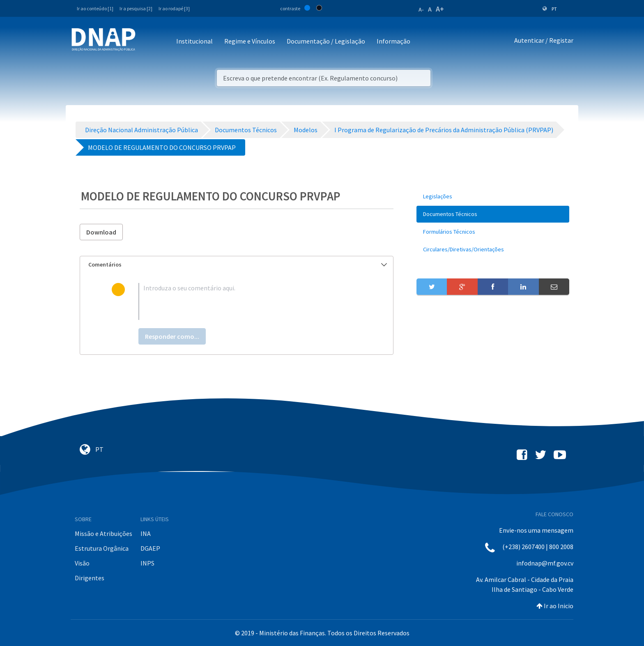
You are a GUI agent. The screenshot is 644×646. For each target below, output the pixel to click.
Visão (82, 563)
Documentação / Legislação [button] (326, 41)
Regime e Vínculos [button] (250, 41)
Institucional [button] (194, 41)
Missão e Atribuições (103, 533)
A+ (440, 9)
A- (421, 9)
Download (101, 232)
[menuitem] (493, 197)
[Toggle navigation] (147, 42)
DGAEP (150, 548)
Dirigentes (90, 578)
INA (146, 533)
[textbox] (250, 301)
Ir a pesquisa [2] (136, 8)
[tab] (237, 265)
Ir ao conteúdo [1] (95, 8)
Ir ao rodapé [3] (174, 8)
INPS (147, 563)
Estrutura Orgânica (102, 548)
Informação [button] (393, 41)
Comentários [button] (238, 264)
